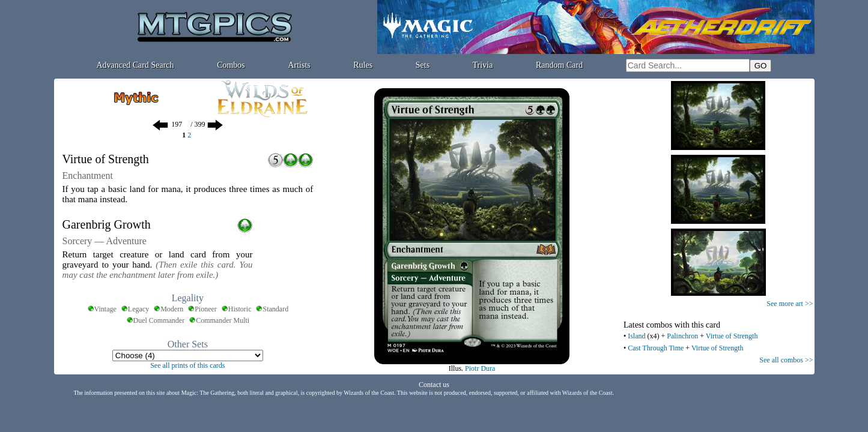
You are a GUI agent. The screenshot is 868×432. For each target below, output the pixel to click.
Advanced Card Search (135, 65)
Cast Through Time (656, 348)
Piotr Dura (480, 368)
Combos (231, 65)
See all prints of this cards (187, 365)
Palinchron (682, 336)
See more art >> (790, 304)
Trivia (483, 65)
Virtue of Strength (732, 336)
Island (636, 336)
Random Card (559, 65)
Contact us (434, 385)
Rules (363, 65)
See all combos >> (786, 360)
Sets (423, 65)
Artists (299, 65)
